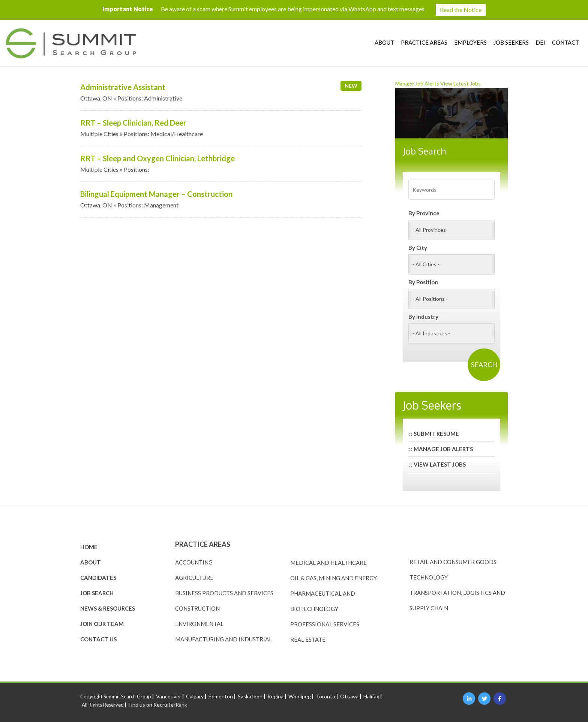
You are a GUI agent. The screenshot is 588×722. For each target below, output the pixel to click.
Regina (275, 696)
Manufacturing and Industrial (223, 639)
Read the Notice (461, 10)
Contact (565, 42)
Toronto (325, 696)
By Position (423, 282)
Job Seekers (511, 42)
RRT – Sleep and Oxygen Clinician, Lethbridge (157, 158)
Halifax (371, 696)
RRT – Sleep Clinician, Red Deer (133, 123)
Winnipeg (300, 696)
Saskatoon (250, 696)
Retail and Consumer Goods (453, 562)
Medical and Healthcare (328, 563)
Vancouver (169, 696)
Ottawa (349, 696)
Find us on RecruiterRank (158, 705)
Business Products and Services (224, 593)
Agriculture (194, 578)
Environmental (199, 624)
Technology (429, 577)
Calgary (195, 696)
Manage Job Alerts (417, 83)
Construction (197, 608)
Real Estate (308, 639)
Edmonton (221, 696)
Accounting (194, 562)
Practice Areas (424, 42)
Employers (470, 42)
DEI (540, 42)
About (384, 42)
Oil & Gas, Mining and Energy (334, 578)
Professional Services (325, 624)
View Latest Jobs (460, 83)
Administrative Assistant (123, 87)
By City (418, 248)
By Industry (423, 317)
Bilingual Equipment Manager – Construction (156, 194)
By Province (424, 213)
